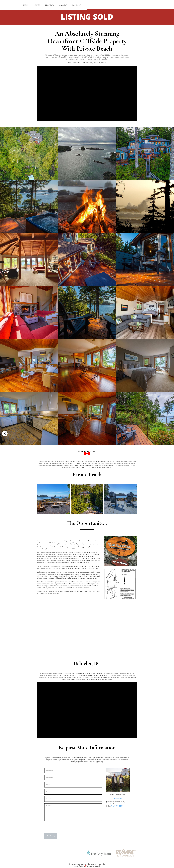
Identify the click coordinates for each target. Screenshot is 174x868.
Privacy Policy (101, 864)
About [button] (37, 5)
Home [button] (26, 5)
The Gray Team (118, 798)
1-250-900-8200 (117, 806)
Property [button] (50, 5)
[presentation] (61, 827)
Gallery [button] (63, 5)
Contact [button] (76, 5)
